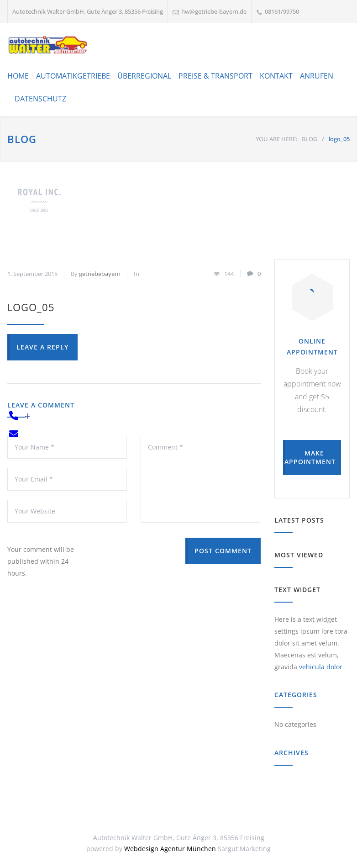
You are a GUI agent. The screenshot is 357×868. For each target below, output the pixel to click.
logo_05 (31, 307)
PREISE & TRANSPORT (215, 76)
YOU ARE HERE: (276, 139)
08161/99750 (282, 11)
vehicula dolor (321, 667)
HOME (18, 76)
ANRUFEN (317, 76)
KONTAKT (276, 76)
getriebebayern (100, 274)
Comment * (200, 479)
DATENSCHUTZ (40, 99)
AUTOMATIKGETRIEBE (73, 76)
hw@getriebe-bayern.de (214, 11)
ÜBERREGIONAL (144, 76)
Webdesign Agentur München (170, 849)
